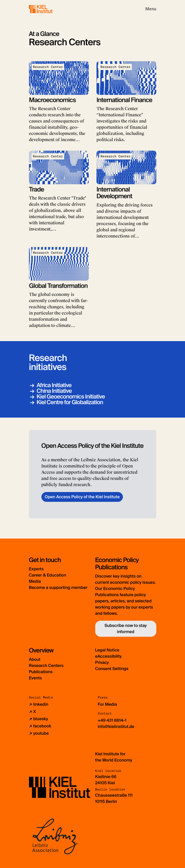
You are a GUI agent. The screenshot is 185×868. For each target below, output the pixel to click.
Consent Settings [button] (112, 669)
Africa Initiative (54, 385)
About (35, 659)
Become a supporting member (58, 587)
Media (35, 581)
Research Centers (46, 666)
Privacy (102, 662)
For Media (108, 704)
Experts (36, 569)
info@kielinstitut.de (116, 727)
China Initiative (54, 391)
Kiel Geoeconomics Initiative (71, 397)
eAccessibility (109, 656)
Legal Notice (107, 650)
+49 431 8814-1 (112, 720)
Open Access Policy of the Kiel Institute (82, 497)
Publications (41, 672)
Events (35, 678)
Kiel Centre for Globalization (70, 402)
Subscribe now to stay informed (126, 629)
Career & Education (48, 575)
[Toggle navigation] (151, 9)
